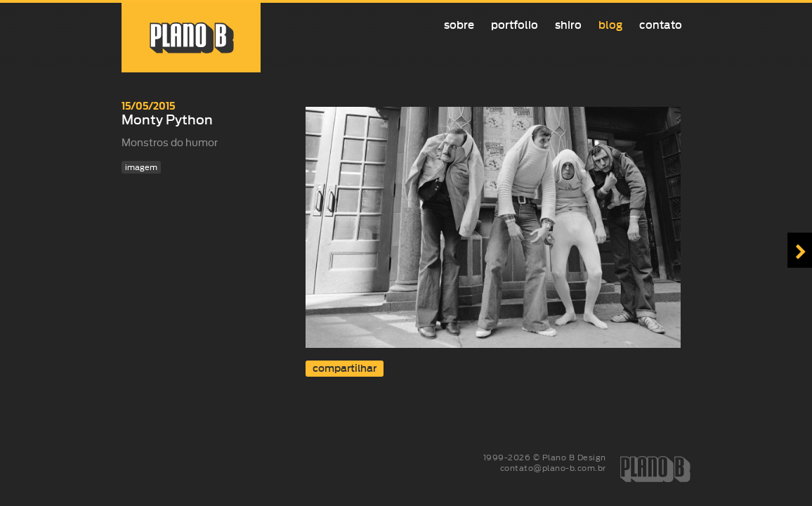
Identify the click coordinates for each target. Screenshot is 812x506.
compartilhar (345, 369)
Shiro (568, 25)
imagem (141, 167)
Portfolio (515, 25)
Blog (610, 25)
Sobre (459, 25)
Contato (661, 25)
